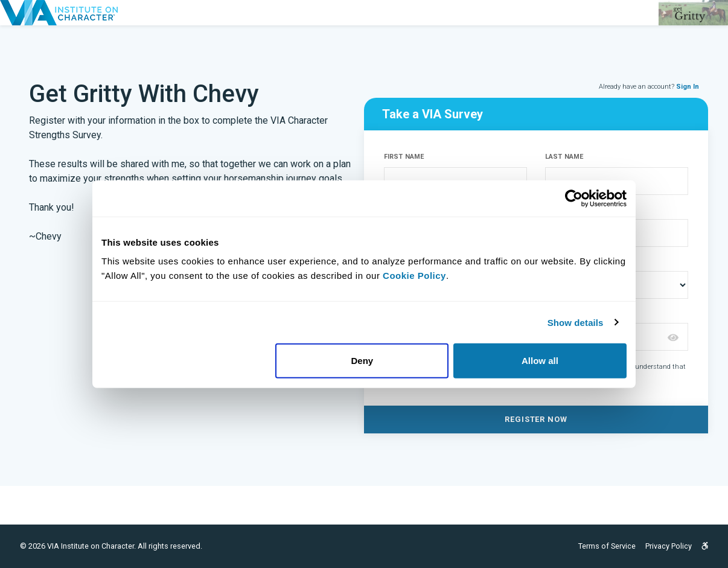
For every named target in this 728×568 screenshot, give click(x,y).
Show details (576, 322)
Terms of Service (607, 546)
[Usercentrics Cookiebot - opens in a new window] (574, 198)
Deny (362, 361)
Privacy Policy (669, 546)
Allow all (540, 361)
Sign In (688, 87)
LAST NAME (564, 157)
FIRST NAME (404, 157)
